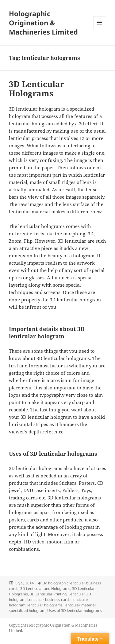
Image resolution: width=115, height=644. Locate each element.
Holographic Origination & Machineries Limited (43, 23)
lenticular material (80, 605)
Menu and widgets (100, 29)
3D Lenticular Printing (48, 594)
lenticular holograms (45, 605)
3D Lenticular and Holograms (45, 589)
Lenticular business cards (49, 600)
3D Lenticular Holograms (37, 89)
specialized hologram (27, 611)
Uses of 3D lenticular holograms (75, 611)
